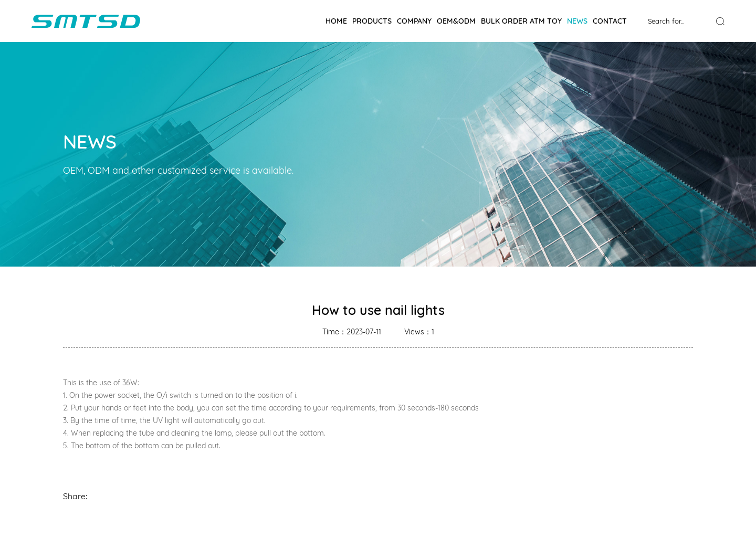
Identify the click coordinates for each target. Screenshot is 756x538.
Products (372, 21)
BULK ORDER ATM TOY (521, 21)
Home (336, 21)
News (577, 21)
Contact (610, 21)
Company (414, 21)
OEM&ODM (456, 21)
